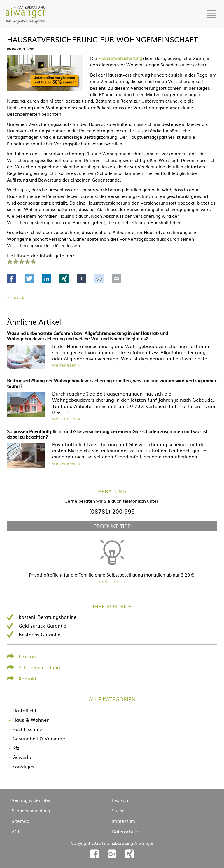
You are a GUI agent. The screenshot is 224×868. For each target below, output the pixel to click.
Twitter (29, 279)
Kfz (16, 748)
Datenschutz (125, 831)
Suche (118, 810)
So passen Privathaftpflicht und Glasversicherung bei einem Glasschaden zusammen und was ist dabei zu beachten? (107, 434)
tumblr (82, 279)
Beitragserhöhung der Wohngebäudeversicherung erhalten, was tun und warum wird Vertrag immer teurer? (112, 383)
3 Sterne (21, 261)
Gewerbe (22, 757)
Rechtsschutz (27, 729)
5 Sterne (33, 261)
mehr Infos (110, 581)
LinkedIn (47, 279)
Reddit (99, 279)
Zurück (17, 297)
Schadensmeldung (39, 667)
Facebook (12, 279)
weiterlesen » (66, 365)
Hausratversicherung (120, 58)
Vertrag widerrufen (32, 800)
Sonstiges (23, 766)
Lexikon (27, 656)
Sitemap (20, 821)
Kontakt (28, 678)
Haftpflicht (24, 710)
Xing (64, 279)
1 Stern (9, 261)
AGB (16, 831)
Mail (117, 279)
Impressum (124, 821)
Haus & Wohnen (31, 720)
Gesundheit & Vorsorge (39, 738)
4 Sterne (27, 261)
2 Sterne (15, 261)
